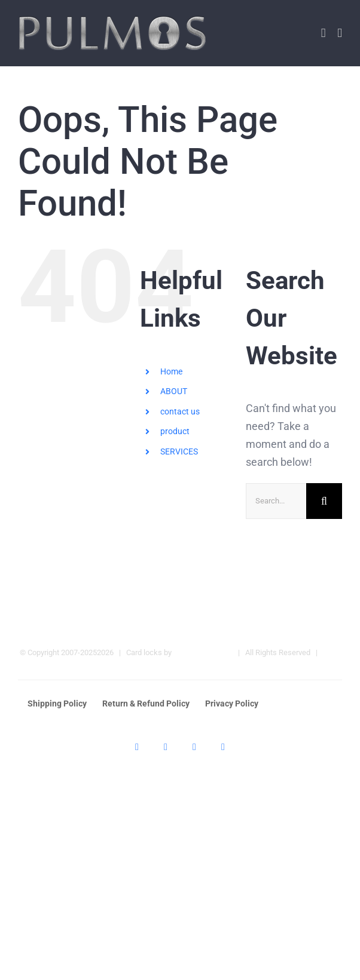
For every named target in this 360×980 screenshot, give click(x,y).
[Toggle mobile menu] (340, 33)
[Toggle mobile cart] (324, 33)
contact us (180, 411)
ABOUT (174, 391)
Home (171, 371)
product (175, 431)
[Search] (324, 501)
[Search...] (276, 501)
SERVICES (179, 451)
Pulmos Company (203, 652)
